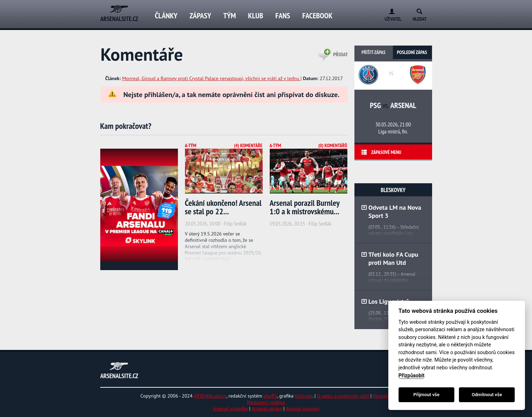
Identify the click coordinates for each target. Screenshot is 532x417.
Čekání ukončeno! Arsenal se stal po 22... (223, 207)
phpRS (271, 396)
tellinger (304, 396)
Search (422, 10)
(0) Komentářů (333, 145)
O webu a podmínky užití (343, 396)
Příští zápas (373, 52)
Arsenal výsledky (230, 409)
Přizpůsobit (412, 376)
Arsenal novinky (302, 409)
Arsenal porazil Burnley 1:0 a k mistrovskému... (305, 207)
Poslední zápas (412, 52)
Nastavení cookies (266, 402)
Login (390, 10)
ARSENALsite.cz (210, 396)
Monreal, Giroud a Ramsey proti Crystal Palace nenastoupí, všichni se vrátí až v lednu (211, 78)
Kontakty (382, 396)
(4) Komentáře (248, 145)
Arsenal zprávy (267, 409)
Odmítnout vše (487, 395)
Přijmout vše (426, 395)
